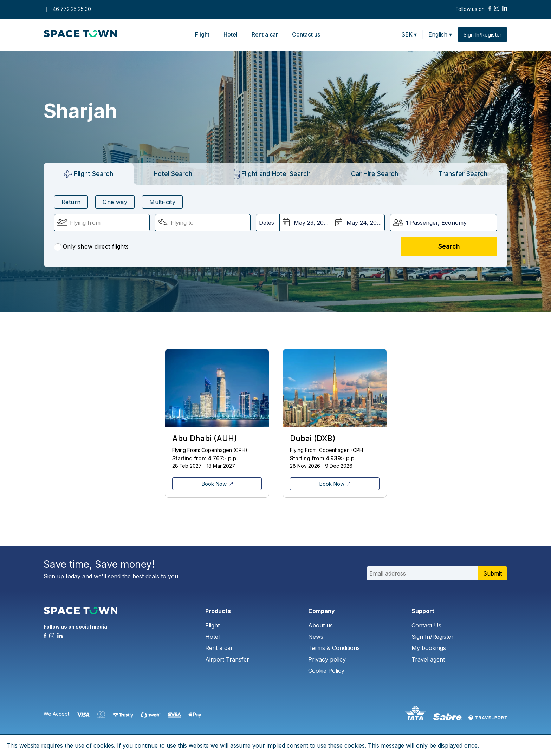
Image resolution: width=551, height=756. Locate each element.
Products (218, 611)
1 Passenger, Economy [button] (436, 223)
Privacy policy (327, 659)
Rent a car (265, 34)
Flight (202, 34)
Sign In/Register (433, 637)
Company (322, 611)
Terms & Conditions (334, 648)
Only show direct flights (92, 247)
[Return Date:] (358, 223)
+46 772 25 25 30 (70, 9)
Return (71, 202)
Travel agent (428, 659)
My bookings (429, 648)
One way (115, 202)
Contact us (306, 34)
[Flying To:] (203, 223)
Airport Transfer (227, 659)
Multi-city (162, 202)
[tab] (89, 174)
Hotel (231, 34)
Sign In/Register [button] (482, 35)
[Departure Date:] (306, 223)
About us (320, 625)
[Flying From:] (102, 223)
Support (423, 611)
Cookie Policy (326, 671)
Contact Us (426, 625)
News (316, 637)
